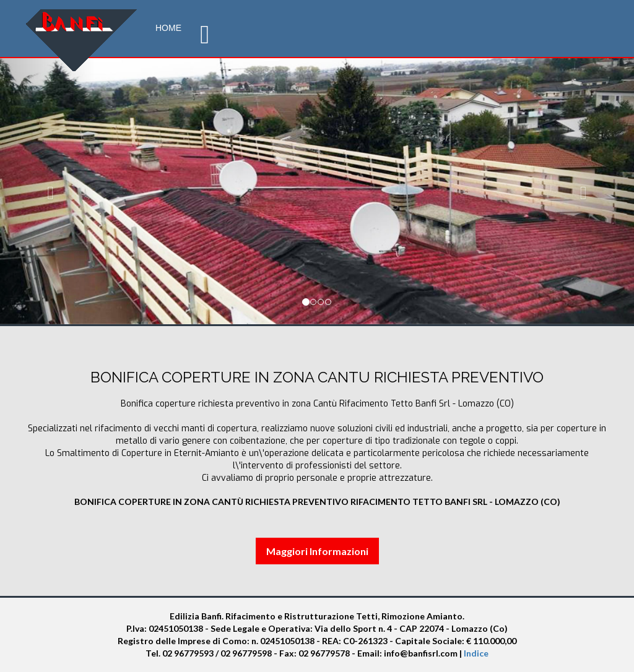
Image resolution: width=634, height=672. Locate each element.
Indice (476, 653)
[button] (48, 190)
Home (168, 28)
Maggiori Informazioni (317, 551)
